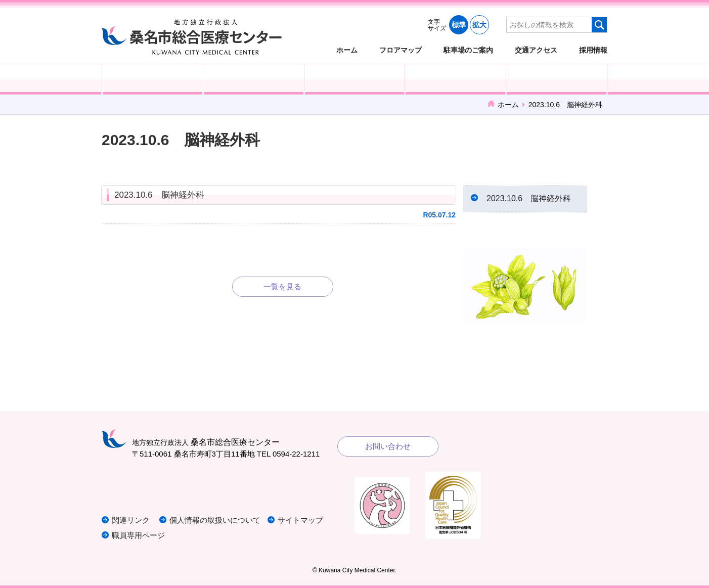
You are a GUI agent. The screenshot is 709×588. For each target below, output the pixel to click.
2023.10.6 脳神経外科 (159, 195)
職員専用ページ (138, 535)
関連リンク (131, 520)
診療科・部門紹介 (455, 79)
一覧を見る (282, 286)
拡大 (479, 25)
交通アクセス (536, 50)
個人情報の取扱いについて (215, 520)
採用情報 (593, 50)
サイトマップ (300, 520)
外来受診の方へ (152, 79)
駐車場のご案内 (468, 50)
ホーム (347, 50)
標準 (459, 25)
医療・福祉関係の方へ (355, 79)
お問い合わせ (388, 446)
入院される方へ (254, 79)
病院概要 (557, 79)
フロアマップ (401, 50)
